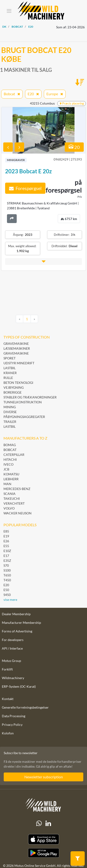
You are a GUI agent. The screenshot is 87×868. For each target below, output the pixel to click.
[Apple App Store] (43, 839)
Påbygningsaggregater (24, 417)
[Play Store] (43, 853)
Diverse (10, 412)
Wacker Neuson (18, 513)
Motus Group (11, 661)
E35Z (7, 561)
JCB (6, 469)
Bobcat (10, 450)
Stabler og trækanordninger (30, 397)
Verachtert (14, 503)
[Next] (34, 319)
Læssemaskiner (17, 348)
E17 (6, 556)
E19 (6, 536)
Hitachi (10, 459)
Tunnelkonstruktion (23, 402)
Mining (10, 407)
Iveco (8, 464)
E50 (6, 590)
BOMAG (10, 445)
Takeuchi (12, 498)
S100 (7, 570)
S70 (6, 565)
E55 (6, 546)
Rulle (8, 378)
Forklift (7, 669)
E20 (6, 585)
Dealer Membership (16, 614)
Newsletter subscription (44, 777)
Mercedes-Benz (17, 489)
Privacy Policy (12, 725)
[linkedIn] (48, 823)
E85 (6, 531)
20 (74, 147)
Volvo (9, 508)
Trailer (10, 422)
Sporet (10, 358)
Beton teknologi (18, 383)
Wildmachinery (13, 678)
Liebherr (11, 479)
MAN (7, 484)
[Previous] (19, 319)
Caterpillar (14, 455)
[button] (43, 261)
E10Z (7, 551)
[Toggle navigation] (9, 11)
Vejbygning (14, 387)
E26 (6, 541)
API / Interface (12, 648)
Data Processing (14, 716)
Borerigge (13, 392)
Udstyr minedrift (19, 363)
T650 (7, 575)
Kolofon (8, 733)
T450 (7, 580)
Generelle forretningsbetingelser (25, 707)
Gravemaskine (16, 344)
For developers (13, 640)
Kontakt (8, 699)
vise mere (10, 600)
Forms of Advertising (17, 631)
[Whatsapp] (39, 823)
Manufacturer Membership (21, 623)
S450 (7, 595)
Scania (10, 494)
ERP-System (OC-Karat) (19, 686)
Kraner (10, 373)
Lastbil (10, 368)
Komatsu (11, 474)
